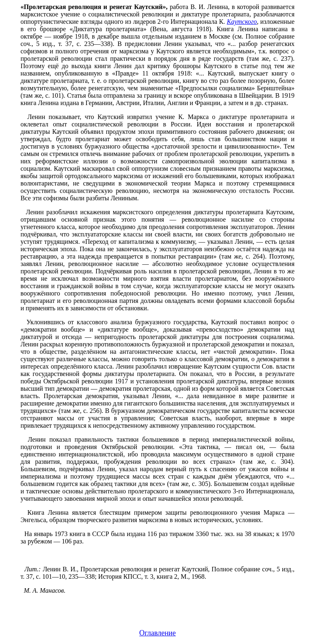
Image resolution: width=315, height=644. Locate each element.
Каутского (242, 22)
